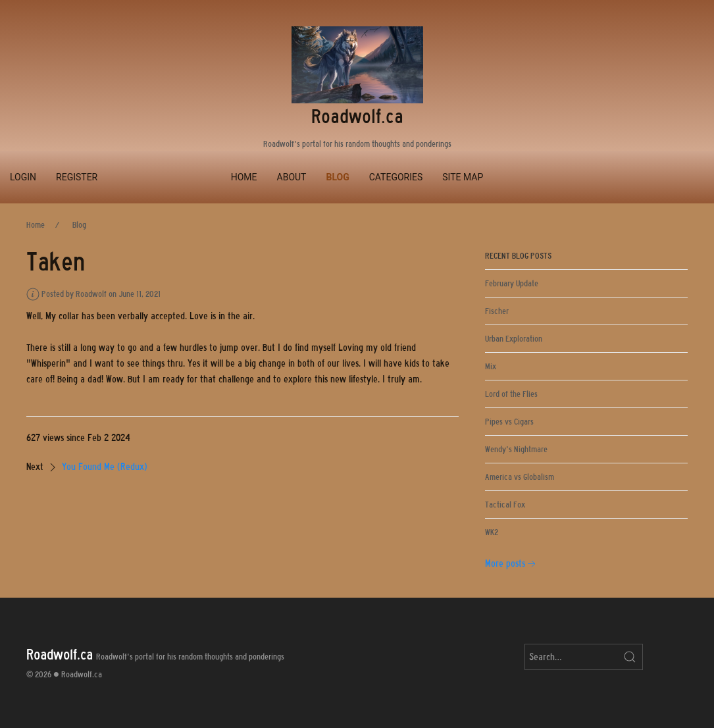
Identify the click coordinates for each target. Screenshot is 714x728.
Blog (337, 177)
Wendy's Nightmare (516, 449)
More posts (512, 563)
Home (244, 177)
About (292, 177)
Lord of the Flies (511, 394)
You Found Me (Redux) (105, 467)
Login (23, 177)
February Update (512, 283)
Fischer (497, 311)
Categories (396, 177)
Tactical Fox (505, 505)
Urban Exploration (514, 339)
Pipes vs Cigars (509, 422)
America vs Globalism (520, 477)
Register (77, 177)
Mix (491, 366)
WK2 (492, 532)
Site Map (463, 177)
